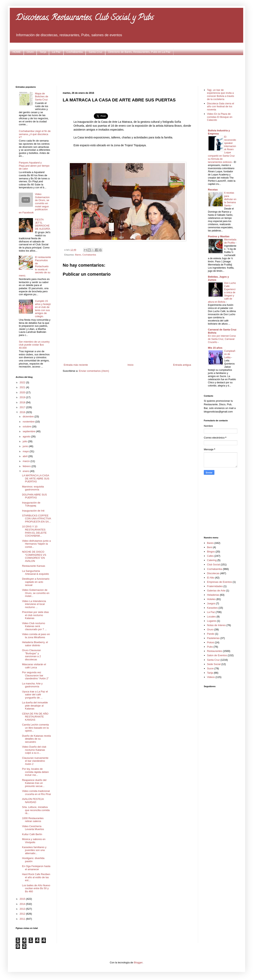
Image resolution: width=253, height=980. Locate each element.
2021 (23, 387)
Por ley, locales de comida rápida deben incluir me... (35, 772)
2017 (23, 407)
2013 (23, 909)
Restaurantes (214, 651)
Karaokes (212, 608)
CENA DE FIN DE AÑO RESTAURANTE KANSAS (35, 717)
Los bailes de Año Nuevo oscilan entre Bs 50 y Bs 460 (36, 888)
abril (25, 456)
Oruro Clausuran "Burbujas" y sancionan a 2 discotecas (31, 655)
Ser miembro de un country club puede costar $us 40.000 (34, 345)
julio (25, 441)
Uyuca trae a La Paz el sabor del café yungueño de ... (35, 695)
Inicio (131, 365)
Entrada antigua (182, 365)
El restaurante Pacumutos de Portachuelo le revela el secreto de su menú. (35, 266)
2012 (23, 914)
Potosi (210, 642)
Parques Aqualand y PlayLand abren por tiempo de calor (34, 166)
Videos (211, 677)
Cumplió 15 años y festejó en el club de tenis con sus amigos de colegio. (43, 309)
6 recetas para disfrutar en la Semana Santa (230, 199)
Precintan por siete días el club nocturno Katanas (35, 615)
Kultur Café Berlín (32, 834)
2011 (23, 919)
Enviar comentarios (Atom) (94, 371)
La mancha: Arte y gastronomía (32, 685)
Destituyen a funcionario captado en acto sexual (36, 582)
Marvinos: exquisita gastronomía (33, 488)
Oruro (30, 52)
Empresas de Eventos (219, 582)
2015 (23, 899)
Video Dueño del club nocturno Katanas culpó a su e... (34, 750)
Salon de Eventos (217, 655)
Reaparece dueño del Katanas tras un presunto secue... (34, 783)
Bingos (211, 552)
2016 (23, 412)
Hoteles (211, 599)
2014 (23, 904)
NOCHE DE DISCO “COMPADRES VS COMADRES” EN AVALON (34, 556)
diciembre (29, 416)
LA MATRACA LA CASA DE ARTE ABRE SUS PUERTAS (36, 478)
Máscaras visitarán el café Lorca (34, 666)
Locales (211, 617)
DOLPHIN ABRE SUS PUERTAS (34, 496)
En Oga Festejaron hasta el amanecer (36, 868)
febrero (27, 466)
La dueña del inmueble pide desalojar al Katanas (35, 706)
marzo (27, 461)
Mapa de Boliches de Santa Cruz (41, 97)
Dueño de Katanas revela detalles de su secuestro (36, 739)
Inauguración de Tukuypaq (31, 504)
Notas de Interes (216, 625)
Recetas (213, 190)
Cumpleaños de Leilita (230, 354)
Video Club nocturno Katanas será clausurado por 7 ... (34, 626)
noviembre (29, 422)
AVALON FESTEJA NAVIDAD (33, 801)
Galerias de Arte (216, 591)
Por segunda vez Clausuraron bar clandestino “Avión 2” (35, 675)
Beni (209, 547)
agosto (27, 436)
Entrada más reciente (76, 365)
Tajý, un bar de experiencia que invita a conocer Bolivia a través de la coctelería (220, 95)
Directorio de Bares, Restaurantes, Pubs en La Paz (139, 52)
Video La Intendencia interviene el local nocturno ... (34, 604)
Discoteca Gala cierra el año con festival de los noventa (220, 106)
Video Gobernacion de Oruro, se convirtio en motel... (36, 593)
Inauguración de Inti (33, 511)
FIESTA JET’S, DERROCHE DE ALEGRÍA (42, 224)
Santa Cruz (95, 52)
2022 (23, 382)
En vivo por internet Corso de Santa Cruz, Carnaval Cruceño (222, 339)
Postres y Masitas (219, 236)
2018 (23, 402)
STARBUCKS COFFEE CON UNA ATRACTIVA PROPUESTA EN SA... (36, 519)
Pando (211, 634)
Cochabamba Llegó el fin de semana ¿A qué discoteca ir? (35, 134)
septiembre (29, 431)
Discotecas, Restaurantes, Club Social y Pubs (85, 18)
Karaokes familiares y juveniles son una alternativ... (34, 850)
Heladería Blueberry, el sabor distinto (35, 644)
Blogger (138, 962)
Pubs (210, 647)
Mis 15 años (215, 348)
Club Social (213, 564)
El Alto (211, 578)
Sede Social (214, 664)
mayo (26, 451)
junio (26, 446)
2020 (23, 392)
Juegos (211, 603)
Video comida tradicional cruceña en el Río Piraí (36, 793)
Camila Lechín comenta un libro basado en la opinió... (35, 728)
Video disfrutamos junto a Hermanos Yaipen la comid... (36, 544)
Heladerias (213, 595)
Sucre (210, 668)
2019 (23, 397)
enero (26, 471)
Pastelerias (213, 638)
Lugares (212, 621)
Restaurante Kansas (34, 566)
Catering (212, 560)
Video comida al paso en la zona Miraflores (36, 636)
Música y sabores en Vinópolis (34, 841)
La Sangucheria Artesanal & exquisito (35, 573)
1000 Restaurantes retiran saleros (33, 820)
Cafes (210, 556)
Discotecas (213, 573)
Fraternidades (215, 586)
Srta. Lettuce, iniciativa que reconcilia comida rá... (36, 810)
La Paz (56, 52)
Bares (78, 255)
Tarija (43, 52)
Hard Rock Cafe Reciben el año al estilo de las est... (36, 877)
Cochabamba (75, 52)
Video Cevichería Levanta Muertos (33, 828)
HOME (17, 52)
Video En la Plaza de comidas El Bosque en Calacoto (220, 117)
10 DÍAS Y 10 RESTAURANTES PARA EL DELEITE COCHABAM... (34, 531)
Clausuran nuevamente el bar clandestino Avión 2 (35, 761)
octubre (27, 426)
